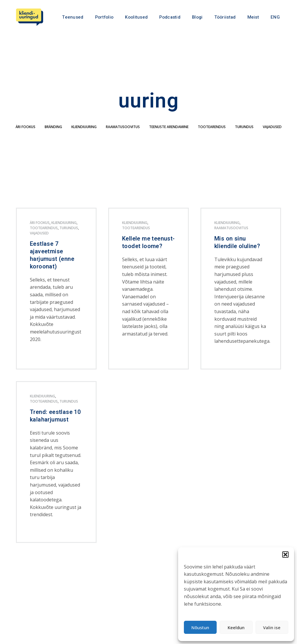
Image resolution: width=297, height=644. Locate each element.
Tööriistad (225, 17)
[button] (285, 555)
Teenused (73, 17)
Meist (253, 17)
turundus (244, 135)
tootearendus (212, 135)
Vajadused (272, 135)
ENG (275, 17)
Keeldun (236, 627)
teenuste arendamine (169, 135)
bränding (53, 135)
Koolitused (136, 17)
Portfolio (104, 17)
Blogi (197, 17)
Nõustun (200, 627)
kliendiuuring (84, 135)
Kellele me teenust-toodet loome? (148, 251)
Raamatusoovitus (123, 135)
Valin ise (272, 627)
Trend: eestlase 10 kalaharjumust (55, 424)
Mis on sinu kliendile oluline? (237, 251)
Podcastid (170, 17)
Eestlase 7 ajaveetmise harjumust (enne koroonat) (52, 263)
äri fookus (26, 135)
